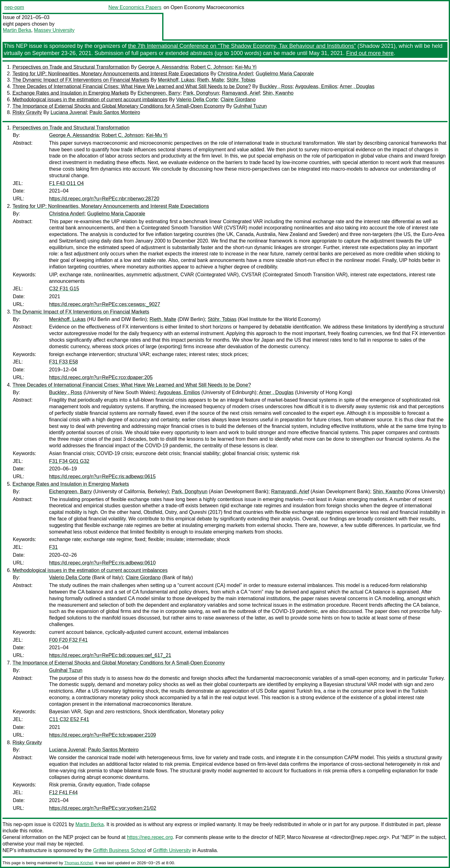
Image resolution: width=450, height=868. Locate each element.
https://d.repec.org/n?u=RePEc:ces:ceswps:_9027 (105, 304)
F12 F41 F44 (63, 793)
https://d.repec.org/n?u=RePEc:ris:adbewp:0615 (102, 477)
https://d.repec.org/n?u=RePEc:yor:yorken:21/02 (103, 808)
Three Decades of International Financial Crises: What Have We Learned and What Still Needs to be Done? (132, 86)
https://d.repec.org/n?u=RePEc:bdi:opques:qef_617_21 (110, 655)
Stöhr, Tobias (241, 80)
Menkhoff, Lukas (176, 80)
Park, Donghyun (201, 93)
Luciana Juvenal (69, 112)
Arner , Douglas (357, 86)
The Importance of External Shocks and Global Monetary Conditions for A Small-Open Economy (119, 106)
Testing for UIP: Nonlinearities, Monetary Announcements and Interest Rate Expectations (111, 74)
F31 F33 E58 (64, 362)
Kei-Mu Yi (246, 67)
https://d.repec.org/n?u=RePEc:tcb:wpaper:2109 (102, 735)
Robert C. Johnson (211, 67)
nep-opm (14, 7)
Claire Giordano (238, 100)
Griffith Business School (120, 850)
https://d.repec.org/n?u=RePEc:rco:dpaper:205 (101, 377)
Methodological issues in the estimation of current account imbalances (90, 100)
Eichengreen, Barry (159, 93)
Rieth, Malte (210, 80)
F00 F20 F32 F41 (68, 640)
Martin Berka (17, 30)
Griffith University (172, 850)
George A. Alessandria (163, 67)
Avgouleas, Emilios (316, 86)
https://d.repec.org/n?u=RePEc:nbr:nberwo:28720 (104, 199)
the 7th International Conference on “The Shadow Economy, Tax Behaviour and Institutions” (242, 46)
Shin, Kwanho (278, 93)
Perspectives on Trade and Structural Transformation (71, 67)
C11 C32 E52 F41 (69, 719)
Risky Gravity (27, 112)
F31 (53, 547)
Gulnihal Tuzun (250, 106)
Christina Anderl (235, 74)
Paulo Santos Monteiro (115, 112)
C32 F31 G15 (64, 289)
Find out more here (370, 53)
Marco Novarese (305, 837)
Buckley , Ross (276, 86)
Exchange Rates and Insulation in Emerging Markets (71, 93)
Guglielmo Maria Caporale (285, 74)
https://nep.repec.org (150, 837)
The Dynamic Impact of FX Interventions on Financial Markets (81, 80)
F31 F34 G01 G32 (69, 461)
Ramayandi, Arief (241, 93)
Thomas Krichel (78, 863)
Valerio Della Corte (197, 100)
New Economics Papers (135, 7)
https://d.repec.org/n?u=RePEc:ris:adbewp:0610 (102, 563)
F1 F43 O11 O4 (66, 183)
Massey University (54, 30)
